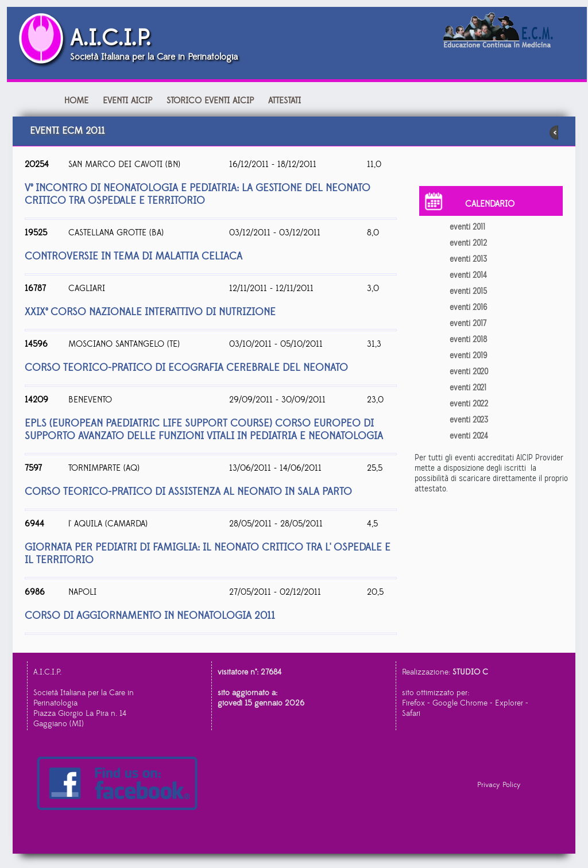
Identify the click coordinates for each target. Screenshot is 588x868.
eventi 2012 (468, 243)
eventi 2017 (468, 323)
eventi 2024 (469, 436)
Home (76, 101)
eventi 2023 (469, 420)
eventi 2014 (468, 275)
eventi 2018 (468, 339)
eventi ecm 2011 (294, 133)
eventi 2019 (468, 355)
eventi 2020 (469, 371)
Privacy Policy (499, 785)
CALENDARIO (490, 204)
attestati (285, 101)
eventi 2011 (467, 227)
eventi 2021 (468, 387)
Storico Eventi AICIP (210, 101)
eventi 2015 (468, 291)
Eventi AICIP (129, 101)
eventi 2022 (469, 404)
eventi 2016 (469, 307)
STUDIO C (470, 672)
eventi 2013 (468, 259)
